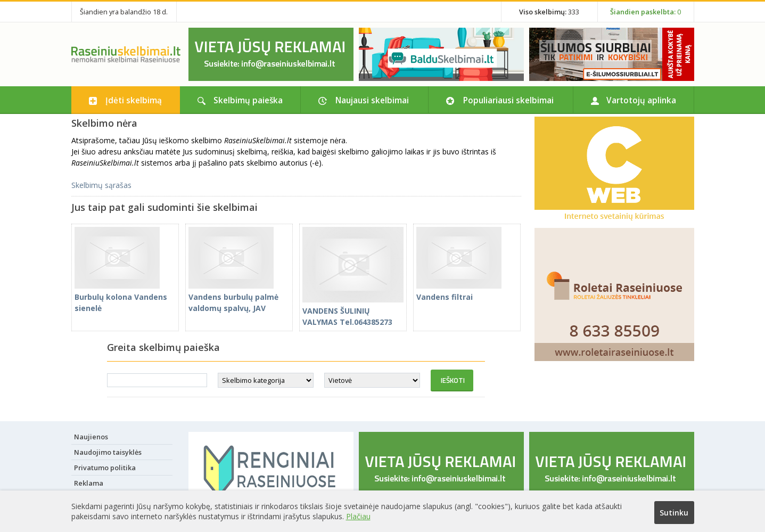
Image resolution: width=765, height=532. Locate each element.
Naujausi (372, 100)
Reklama (89, 483)
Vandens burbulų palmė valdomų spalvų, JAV (233, 297)
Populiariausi (508, 100)
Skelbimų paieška (248, 100)
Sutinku (674, 513)
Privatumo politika (105, 468)
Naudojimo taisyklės (108, 452)
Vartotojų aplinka (641, 100)
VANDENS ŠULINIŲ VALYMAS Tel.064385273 (353, 311)
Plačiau (358, 516)
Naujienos (91, 437)
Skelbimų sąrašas (101, 185)
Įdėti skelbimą (134, 100)
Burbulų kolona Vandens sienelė (121, 297)
